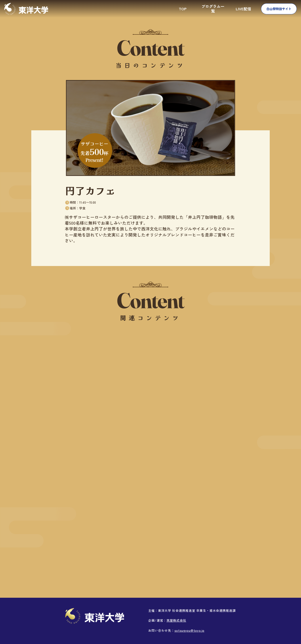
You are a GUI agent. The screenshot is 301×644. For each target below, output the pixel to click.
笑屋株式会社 (176, 620)
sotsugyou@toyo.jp (189, 630)
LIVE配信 (243, 9)
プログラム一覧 (213, 8)
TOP (183, 9)
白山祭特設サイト (279, 9)
